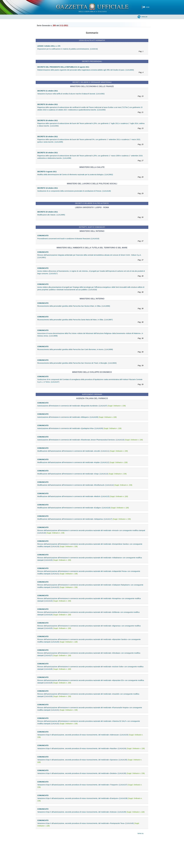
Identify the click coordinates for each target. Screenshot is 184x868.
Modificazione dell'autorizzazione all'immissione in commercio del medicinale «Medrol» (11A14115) (83, 496)
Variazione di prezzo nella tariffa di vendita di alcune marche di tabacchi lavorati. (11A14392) (91, 95)
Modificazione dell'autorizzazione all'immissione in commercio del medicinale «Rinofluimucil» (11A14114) (85, 485)
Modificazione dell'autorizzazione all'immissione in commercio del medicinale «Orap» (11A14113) (82, 474)
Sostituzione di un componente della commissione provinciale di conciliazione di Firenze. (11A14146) (91, 192)
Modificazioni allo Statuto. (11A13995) (91, 216)
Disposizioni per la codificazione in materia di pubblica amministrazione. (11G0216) (91, 50)
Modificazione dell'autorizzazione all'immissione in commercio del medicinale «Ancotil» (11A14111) (83, 451)
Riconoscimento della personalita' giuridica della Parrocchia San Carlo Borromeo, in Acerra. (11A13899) (91, 351)
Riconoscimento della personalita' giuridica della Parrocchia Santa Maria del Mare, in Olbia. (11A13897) (91, 321)
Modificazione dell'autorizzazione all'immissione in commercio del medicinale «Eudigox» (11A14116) (83, 508)
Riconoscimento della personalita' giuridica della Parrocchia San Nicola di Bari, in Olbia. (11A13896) (91, 307)
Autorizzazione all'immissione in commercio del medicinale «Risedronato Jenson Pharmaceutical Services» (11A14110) (90, 440)
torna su (141, 833)
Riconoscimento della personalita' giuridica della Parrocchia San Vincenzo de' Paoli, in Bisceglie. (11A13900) (91, 364)
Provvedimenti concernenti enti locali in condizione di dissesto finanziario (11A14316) (91, 240)
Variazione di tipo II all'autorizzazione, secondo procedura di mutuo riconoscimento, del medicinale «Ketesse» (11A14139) (91, 812)
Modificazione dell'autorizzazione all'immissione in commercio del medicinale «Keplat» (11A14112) (82, 462)
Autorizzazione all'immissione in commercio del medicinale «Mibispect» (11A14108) (77, 417)
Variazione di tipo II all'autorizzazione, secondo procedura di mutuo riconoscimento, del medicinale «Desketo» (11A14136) (91, 773)
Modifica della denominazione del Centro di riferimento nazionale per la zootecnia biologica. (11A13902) (91, 176)
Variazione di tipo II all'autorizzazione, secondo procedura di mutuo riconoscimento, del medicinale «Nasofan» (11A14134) (91, 748)
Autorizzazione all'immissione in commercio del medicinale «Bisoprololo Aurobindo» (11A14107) (81, 406)
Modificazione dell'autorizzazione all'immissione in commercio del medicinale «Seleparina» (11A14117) (84, 519)
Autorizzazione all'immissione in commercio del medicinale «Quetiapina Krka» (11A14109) (79, 428)
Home (148, 7)
